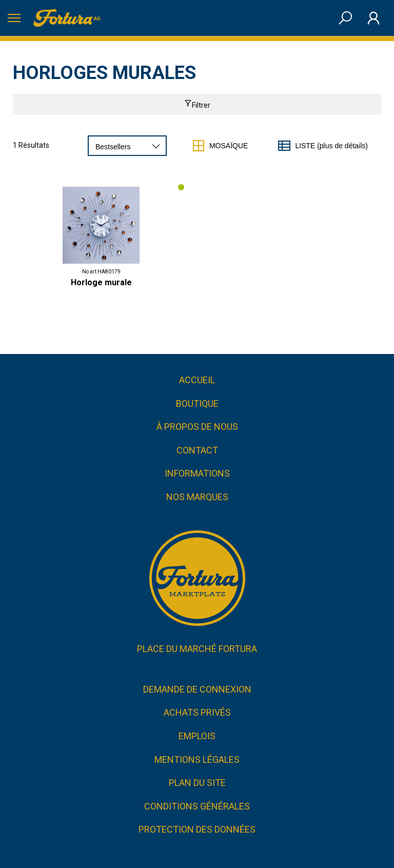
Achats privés (197, 712)
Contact (197, 450)
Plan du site (197, 783)
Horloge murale (101, 282)
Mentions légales (197, 759)
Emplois (197, 736)
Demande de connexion (197, 689)
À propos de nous (197, 427)
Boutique (197, 403)
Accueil (197, 380)
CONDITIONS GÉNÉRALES (197, 806)
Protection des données (197, 829)
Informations (197, 473)
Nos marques (197, 497)
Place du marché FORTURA (197, 649)
